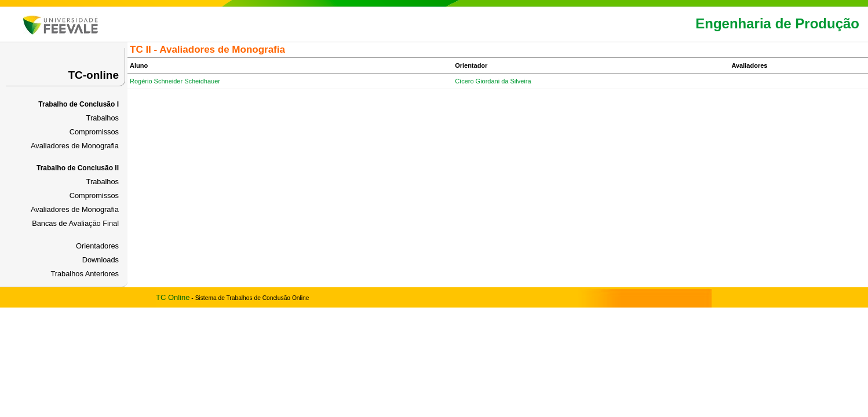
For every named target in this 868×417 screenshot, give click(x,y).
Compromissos (94, 132)
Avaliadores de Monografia (75, 146)
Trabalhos (103, 118)
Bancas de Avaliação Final (75, 223)
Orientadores (97, 246)
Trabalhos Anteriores (85, 274)
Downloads (101, 260)
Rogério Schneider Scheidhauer (175, 81)
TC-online (93, 75)
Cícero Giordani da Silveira (493, 81)
